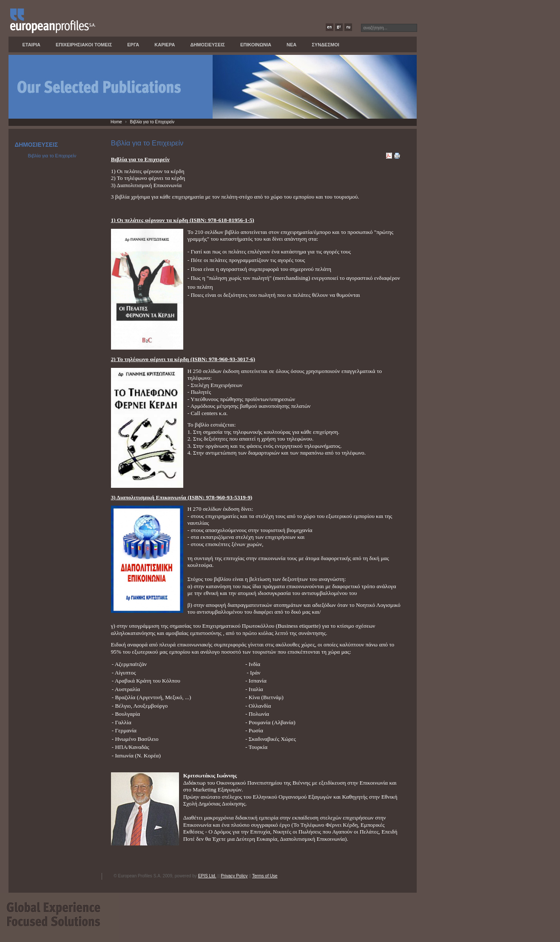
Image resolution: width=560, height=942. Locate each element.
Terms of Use (265, 876)
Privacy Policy (234, 876)
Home (116, 122)
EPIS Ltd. (207, 876)
